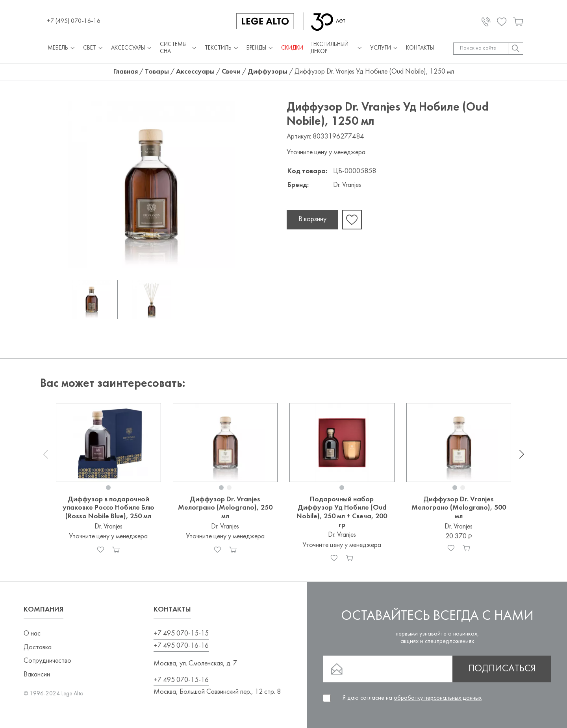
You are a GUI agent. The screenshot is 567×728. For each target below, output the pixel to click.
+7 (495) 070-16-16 (74, 21)
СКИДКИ (292, 48)
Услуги (384, 49)
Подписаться (502, 669)
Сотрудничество (47, 661)
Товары (157, 72)
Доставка (38, 648)
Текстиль (222, 49)
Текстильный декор (336, 48)
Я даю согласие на (412, 698)
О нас (32, 634)
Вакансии (37, 675)
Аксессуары (132, 49)
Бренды (260, 49)
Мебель (62, 49)
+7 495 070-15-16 (181, 680)
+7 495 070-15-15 (181, 634)
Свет (94, 49)
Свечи (231, 72)
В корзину (312, 219)
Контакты (420, 48)
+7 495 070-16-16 (181, 646)
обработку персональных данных (438, 698)
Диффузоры (268, 72)
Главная (126, 72)
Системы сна (179, 48)
